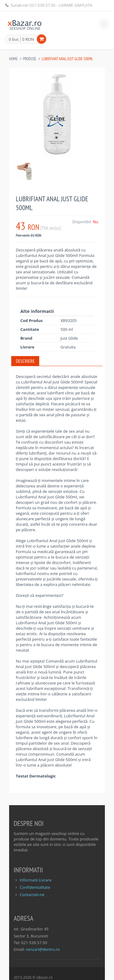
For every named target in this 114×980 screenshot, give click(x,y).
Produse (30, 59)
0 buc (14, 40)
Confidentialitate (35, 887)
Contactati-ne (32, 895)
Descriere (25, 361)
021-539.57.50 (42, 5)
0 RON (28, 39)
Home (13, 59)
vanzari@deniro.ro (43, 949)
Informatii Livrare (36, 880)
